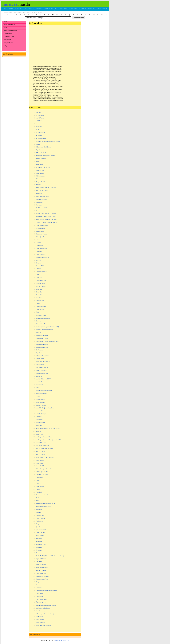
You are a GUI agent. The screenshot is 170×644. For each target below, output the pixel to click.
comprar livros (8, 43)
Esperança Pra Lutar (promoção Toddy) (47, 341)
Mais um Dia (40, 411)
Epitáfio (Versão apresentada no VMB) (47, 327)
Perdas (38, 498)
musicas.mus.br (62, 640)
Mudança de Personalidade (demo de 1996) (49, 440)
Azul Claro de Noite (42, 208)
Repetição (39, 547)
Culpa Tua (39, 277)
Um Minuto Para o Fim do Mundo (46, 605)
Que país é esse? (41, 530)
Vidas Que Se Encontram (43, 625)
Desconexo (39, 289)
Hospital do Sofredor (42, 373)
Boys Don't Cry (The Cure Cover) (46, 217)
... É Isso (38, 112)
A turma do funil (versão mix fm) (46, 156)
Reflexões (39, 541)
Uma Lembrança (41, 611)
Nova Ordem (40, 463)
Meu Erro (39, 425)
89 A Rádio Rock (41, 138)
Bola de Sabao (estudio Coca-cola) (46, 214)
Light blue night (41, 399)
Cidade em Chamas (42, 234)
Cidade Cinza (40, 231)
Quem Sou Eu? (40, 533)
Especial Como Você (42, 335)
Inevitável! (39, 382)
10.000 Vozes (40, 118)
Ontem (38, 480)
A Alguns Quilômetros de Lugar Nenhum (48, 141)
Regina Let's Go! (41, 544)
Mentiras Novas (41, 422)
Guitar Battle (8, 34)
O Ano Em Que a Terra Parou (45, 469)
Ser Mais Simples (41, 565)
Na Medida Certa (41, 443)
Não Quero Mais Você (42, 446)
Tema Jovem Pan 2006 (43, 576)
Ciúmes (38, 240)
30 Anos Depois (41, 132)
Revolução (39, 550)
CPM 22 (38, 269)
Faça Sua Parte (40, 353)
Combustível (40, 246)
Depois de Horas (41, 280)
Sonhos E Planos (41, 570)
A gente (38, 150)
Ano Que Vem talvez (42, 190)
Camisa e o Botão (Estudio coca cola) (47, 222)
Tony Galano (40, 596)
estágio (6, 46)
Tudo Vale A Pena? (41, 599)
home (6, 21)
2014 (37, 130)
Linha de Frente (40, 402)
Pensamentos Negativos (43, 495)
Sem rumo (39, 562)
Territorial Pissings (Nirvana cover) (46, 591)
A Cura (38, 144)
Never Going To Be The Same (45, 457)
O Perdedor (39, 478)
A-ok (37, 161)
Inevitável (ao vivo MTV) (43, 379)
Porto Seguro (40, 515)
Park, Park (39, 492)
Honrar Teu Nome (41, 370)
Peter (37, 501)
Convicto (39, 260)
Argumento (39, 202)
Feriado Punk (40, 359)
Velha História (40, 620)
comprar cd (7, 40)
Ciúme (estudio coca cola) (44, 237)
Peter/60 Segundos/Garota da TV (46, 504)
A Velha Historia (41, 159)
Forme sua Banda (9, 37)
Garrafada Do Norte (42, 367)
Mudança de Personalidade (44, 437)
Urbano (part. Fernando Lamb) (45, 614)
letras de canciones (10, 25)
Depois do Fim (40, 283)
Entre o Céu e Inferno (42, 324)
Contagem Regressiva (42, 257)
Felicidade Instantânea (42, 356)
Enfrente (38, 321)
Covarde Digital (41, 266)
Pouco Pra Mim (40, 518)
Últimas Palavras (41, 602)
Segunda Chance (41, 559)
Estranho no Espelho (42, 344)
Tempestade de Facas (42, 579)
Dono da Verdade (41, 306)
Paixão (38, 489)
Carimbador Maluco (42, 225)
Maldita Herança (41, 414)
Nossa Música (40, 460)
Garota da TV (40, 364)
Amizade (38, 185)
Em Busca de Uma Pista (43, 318)
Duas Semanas (40, 309)
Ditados (38, 304)
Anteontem (39, 193)
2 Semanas (39, 127)
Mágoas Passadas (41, 405)
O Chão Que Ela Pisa (42, 472)
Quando (38, 527)
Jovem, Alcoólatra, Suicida (44, 391)
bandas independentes (10, 31)
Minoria (38, 431)
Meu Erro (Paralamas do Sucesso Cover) (48, 428)
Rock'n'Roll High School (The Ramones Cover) (50, 556)
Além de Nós (40, 173)
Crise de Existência (42, 272)
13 (37, 124)
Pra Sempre (39, 521)
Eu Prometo (39, 350)
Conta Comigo (40, 254)
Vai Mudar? (39, 617)
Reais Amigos (40, 536)
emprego (7, 49)
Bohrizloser (39, 211)
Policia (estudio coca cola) (44, 507)
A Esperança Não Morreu (43, 147)
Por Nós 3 (39, 509)
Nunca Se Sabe (40, 466)
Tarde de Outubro (41, 573)
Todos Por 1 (39, 594)
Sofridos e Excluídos (42, 567)
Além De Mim (40, 170)
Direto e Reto (40, 301)
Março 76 (39, 417)
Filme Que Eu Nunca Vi (43, 362)
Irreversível (39, 385)
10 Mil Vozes (40, 115)
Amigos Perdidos (41, 182)
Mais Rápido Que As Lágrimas (45, 408)
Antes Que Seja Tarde (42, 196)
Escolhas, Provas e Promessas (45, 330)
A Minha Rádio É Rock (43, 153)
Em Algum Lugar (41, 315)
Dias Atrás (39, 298)
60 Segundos (40, 135)
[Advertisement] (55, 43)
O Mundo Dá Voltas (42, 475)
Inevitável (39, 376)
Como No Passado (41, 248)
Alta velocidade (40, 179)
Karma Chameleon (41, 393)
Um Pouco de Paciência (43, 608)
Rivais (38, 553)
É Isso (38, 312)
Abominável (40, 164)
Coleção (38, 243)
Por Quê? (39, 512)
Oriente (38, 483)
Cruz (37, 275)
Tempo (38, 582)
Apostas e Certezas (41, 199)
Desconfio (39, 292)
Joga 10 (38, 388)
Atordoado (39, 205)
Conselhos (39, 251)
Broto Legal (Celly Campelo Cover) (46, 219)
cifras (6, 28)
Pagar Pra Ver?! (40, 486)
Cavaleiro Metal (41, 228)
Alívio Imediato (41, 176)
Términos (39, 588)
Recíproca (39, 538)
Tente (38, 585)
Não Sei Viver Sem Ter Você (44, 449)
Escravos (38, 333)
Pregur (38, 524)
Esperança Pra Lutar (42, 338)
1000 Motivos (40, 121)
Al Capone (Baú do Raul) (43, 167)
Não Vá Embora (41, 451)
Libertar (38, 396)
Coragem (39, 263)
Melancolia (39, 420)
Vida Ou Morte (40, 623)
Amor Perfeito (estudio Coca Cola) (46, 188)
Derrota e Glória (41, 286)
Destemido (39, 295)
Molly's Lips (40, 434)
